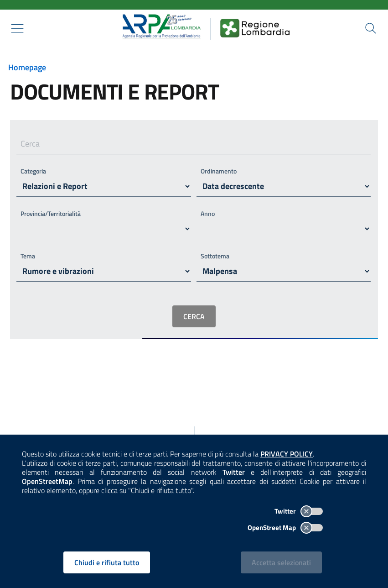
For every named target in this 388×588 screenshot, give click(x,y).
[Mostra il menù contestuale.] (17, 28)
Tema (28, 256)
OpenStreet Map (285, 528)
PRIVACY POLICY (287, 454)
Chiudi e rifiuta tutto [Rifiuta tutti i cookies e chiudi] (107, 562)
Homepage (27, 67)
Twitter (299, 511)
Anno (208, 213)
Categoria (33, 171)
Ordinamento (219, 171)
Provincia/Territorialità (51, 213)
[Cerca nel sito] (371, 28)
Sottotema (215, 256)
